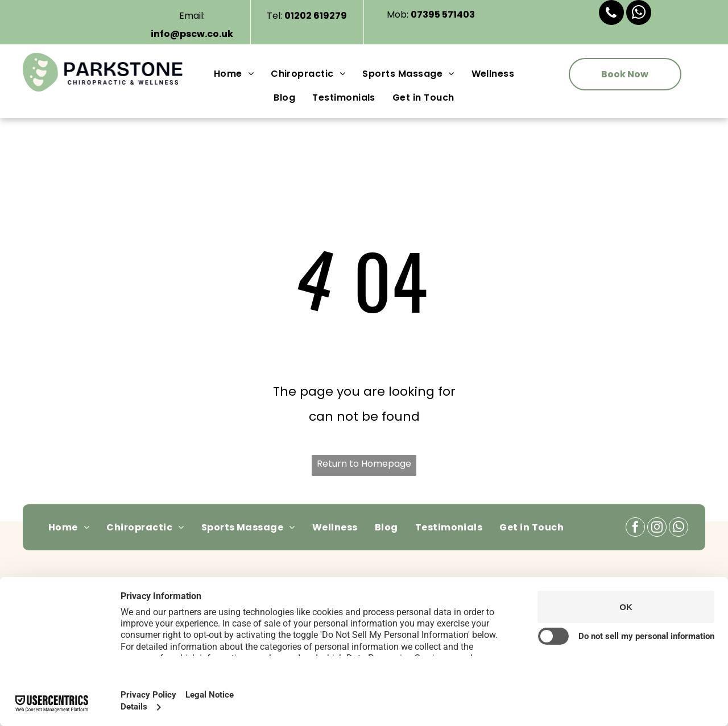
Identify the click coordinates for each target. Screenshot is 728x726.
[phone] (611, 14)
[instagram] (657, 528)
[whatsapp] (639, 14)
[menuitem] (234, 74)
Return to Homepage (364, 464)
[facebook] (635, 528)
